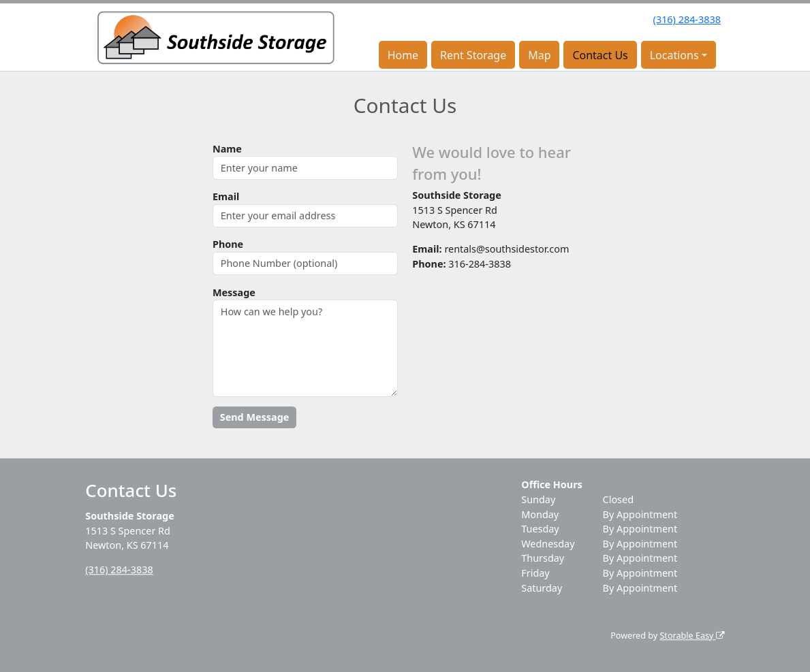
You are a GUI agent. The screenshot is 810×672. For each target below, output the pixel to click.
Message (234, 292)
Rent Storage (473, 55)
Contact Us (600, 55)
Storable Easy (692, 636)
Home (403, 55)
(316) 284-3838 (687, 19)
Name (227, 149)
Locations (674, 55)
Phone (228, 244)
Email (226, 196)
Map (539, 55)
